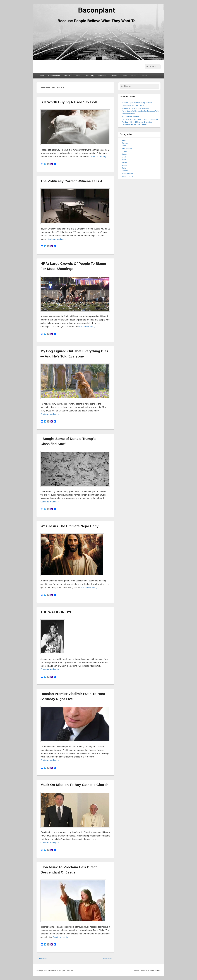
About (134, 76)
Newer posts (109, 958)
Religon (124, 165)
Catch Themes (155, 971)
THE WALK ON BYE (57, 612)
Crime (124, 76)
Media (124, 160)
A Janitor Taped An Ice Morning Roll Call (137, 103)
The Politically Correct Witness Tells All (72, 181)
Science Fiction (127, 173)
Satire (124, 168)
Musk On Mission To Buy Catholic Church (74, 785)
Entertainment (54, 76)
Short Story (89, 76)
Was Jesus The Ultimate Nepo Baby (69, 526)
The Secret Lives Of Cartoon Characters (137, 122)
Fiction (124, 151)
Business (102, 76)
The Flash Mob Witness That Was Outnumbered (140, 119)
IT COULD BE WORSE (130, 116)
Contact (144, 76)
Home (41, 76)
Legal (124, 157)
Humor (124, 154)
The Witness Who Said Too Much (134, 105)
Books (77, 76)
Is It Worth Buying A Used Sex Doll (69, 102)
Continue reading (99, 157)
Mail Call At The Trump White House (135, 108)
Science (114, 76)
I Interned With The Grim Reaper (134, 125)
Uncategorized (127, 176)
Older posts (42, 958)
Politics (67, 76)
